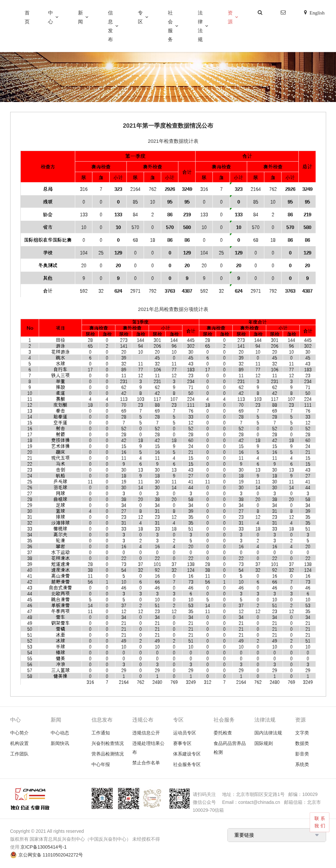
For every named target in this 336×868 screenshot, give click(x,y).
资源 (230, 17)
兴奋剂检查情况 (108, 743)
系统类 (302, 764)
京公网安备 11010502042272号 (51, 855)
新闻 (80, 17)
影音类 (302, 754)
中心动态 (60, 733)
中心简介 (19, 733)
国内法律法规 (268, 733)
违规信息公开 (146, 733)
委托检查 (223, 733)
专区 (140, 17)
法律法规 (200, 26)
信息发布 (110, 26)
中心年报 (101, 764)
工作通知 (101, 733)
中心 (51, 17)
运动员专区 (185, 733)
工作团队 (19, 754)
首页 (27, 17)
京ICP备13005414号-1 (43, 847)
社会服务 (170, 26)
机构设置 (19, 743)
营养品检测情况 (108, 754)
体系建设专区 (187, 754)
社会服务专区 (187, 764)
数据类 (302, 743)
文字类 (302, 733)
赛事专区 (182, 743)
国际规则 (264, 743)
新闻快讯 (60, 743)
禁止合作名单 (146, 763)
